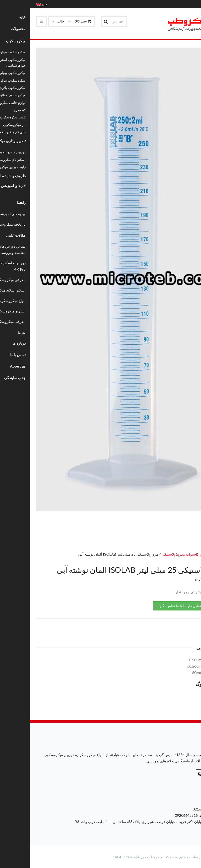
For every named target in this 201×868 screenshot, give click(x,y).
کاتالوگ (184, 697)
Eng (12, 4)
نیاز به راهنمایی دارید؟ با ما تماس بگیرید (159, 606)
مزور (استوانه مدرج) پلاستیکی (154, 554)
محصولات (187, 554)
